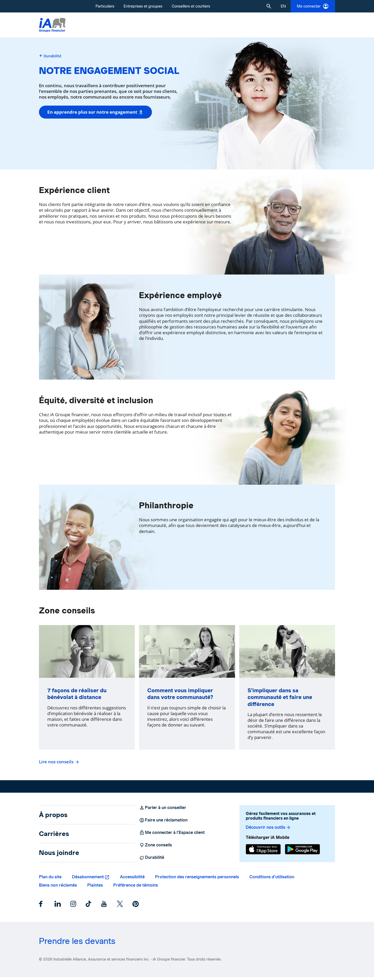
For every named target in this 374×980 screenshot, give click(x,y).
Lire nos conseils (58, 765)
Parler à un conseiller (163, 811)
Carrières (54, 837)
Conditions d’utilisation (272, 880)
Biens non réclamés (58, 888)
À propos (53, 818)
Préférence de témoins (136, 888)
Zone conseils (156, 848)
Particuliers (105, 6)
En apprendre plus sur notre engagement (95, 112)
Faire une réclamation (163, 823)
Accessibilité (132, 880)
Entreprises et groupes (143, 6)
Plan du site (50, 880)
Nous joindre (59, 855)
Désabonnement (88, 880)
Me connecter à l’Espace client (172, 835)
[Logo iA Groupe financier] (52, 25)
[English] (283, 6)
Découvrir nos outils (268, 830)
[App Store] (263, 852)
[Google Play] (302, 852)
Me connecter (313, 6)
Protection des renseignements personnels (197, 880)
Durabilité (52, 56)
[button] (269, 6)
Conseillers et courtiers (191, 6)
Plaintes (95, 888)
